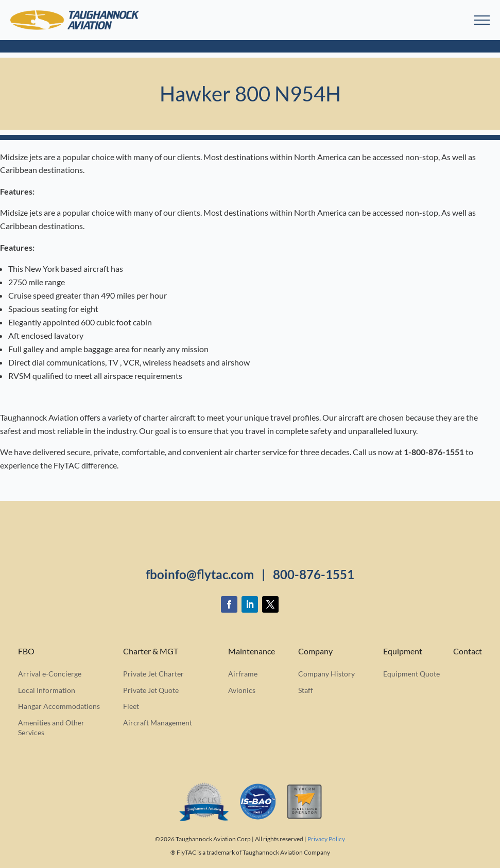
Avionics (242, 690)
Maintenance (252, 651)
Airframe (243, 674)
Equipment (403, 651)
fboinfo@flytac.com (200, 574)
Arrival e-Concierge (50, 674)
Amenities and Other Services (51, 728)
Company (315, 651)
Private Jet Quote (151, 690)
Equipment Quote (411, 674)
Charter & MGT (151, 651)
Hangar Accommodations (59, 706)
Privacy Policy (326, 839)
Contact (468, 651)
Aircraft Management (158, 723)
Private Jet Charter (153, 674)
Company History (326, 674)
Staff (306, 690)
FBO (26, 651)
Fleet (131, 706)
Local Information (47, 690)
